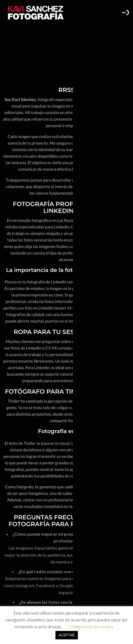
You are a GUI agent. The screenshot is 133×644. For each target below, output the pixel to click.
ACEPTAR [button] (67, 635)
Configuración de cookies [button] (91, 627)
